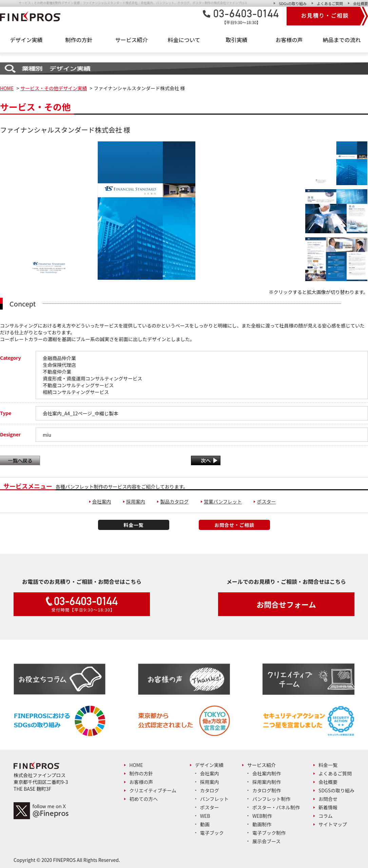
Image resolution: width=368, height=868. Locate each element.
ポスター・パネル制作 (276, 807)
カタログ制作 (267, 790)
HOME (7, 88)
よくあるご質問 (330, 3)
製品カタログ (174, 501)
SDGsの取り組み (293, 3)
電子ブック (212, 833)
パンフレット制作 (271, 799)
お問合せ (328, 799)
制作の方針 (79, 40)
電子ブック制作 (269, 833)
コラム (326, 816)
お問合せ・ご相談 (234, 525)
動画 (205, 824)
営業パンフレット (223, 501)
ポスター (266, 501)
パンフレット (214, 799)
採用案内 (136, 501)
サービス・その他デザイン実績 (54, 88)
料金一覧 (134, 525)
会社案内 (102, 501)
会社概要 (361, 3)
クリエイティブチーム (153, 790)
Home (136, 765)
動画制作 (262, 824)
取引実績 (236, 40)
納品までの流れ (342, 40)
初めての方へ (143, 799)
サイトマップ (333, 824)
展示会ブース (266, 841)
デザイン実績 (209, 765)
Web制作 (262, 816)
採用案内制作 (267, 782)
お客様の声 (289, 40)
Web (205, 816)
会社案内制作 (267, 773)
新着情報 (328, 807)
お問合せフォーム (286, 604)
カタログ (210, 790)
